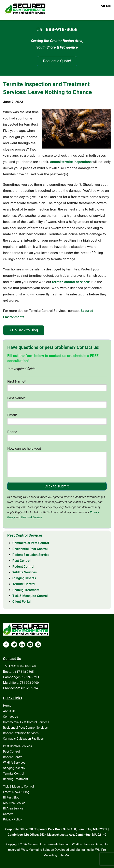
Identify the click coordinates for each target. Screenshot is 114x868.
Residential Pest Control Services (25, 728)
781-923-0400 (29, 683)
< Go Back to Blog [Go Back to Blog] (24, 330)
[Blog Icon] (38, 644)
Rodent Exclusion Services (21, 733)
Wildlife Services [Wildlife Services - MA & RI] (25, 572)
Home (7, 706)
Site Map (65, 855)
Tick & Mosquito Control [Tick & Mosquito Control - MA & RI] (30, 596)
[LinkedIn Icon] (22, 644)
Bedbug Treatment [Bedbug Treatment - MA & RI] (26, 590)
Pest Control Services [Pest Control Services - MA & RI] (25, 535)
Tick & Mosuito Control (18, 787)
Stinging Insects (14, 768)
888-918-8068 (26, 666)
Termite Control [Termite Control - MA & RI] (24, 584)
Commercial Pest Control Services (26, 722)
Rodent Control (13, 757)
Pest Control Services (18, 746)
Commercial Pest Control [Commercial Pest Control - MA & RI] (31, 543)
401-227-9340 (30, 688)
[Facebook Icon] (6, 644)
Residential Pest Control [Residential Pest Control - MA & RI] (30, 549)
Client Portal (22, 602)
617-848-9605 (24, 672)
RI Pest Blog (11, 797)
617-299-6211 (30, 677)
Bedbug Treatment (16, 779)
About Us (9, 711)
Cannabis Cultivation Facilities (23, 739)
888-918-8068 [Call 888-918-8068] (62, 29)
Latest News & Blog (16, 792)
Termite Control (13, 774)
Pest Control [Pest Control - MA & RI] (21, 561)
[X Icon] (14, 644)
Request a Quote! (57, 61)
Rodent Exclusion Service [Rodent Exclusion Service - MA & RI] (31, 555)
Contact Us (11, 717)
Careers (8, 814)
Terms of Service (31, 517)
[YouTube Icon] (30, 644)
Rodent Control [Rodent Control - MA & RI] (23, 567)
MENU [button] (102, 6)
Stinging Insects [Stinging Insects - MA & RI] (24, 578)
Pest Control (11, 752)
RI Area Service (13, 808)
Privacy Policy (12, 819)
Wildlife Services (14, 763)
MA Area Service (14, 803)
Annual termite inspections (71, 162)
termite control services (71, 282)
